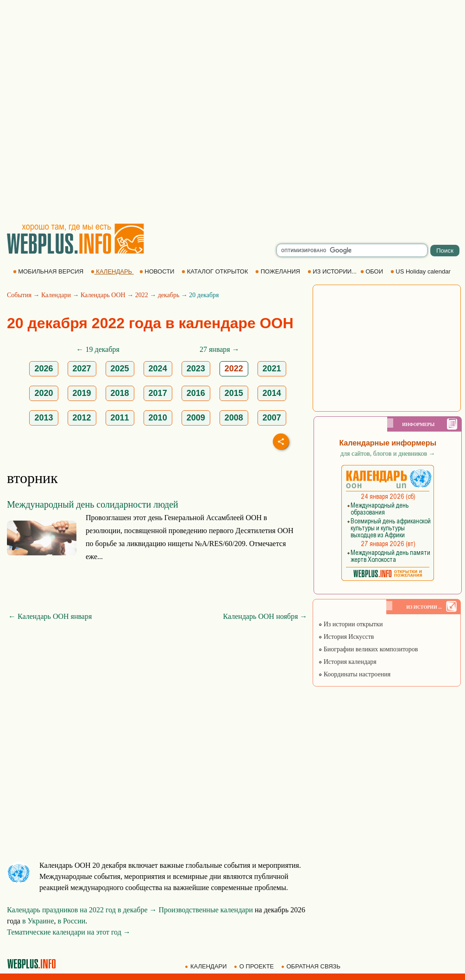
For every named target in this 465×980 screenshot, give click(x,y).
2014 (272, 393)
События (19, 295)
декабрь (169, 295)
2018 (120, 393)
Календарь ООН (103, 295)
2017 (158, 393)
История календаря (347, 662)
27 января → (220, 349)
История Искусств (346, 637)
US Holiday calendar (421, 271)
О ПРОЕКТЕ (255, 966)
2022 (142, 295)
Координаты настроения (354, 674)
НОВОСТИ (158, 271)
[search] (352, 250)
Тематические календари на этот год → (69, 932)
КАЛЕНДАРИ (207, 966)
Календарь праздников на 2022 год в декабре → (82, 910)
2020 (44, 393)
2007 (272, 418)
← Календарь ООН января (50, 616)
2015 (234, 393)
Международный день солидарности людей (93, 504)
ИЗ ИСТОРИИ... (333, 271)
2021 (272, 369)
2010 (158, 418)
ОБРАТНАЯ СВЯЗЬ (312, 966)
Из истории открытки (350, 624)
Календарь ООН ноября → (265, 616)
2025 (120, 369)
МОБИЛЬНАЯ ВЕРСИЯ (49, 271)
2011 (120, 418)
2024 (158, 369)
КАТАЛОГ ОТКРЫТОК (216, 271)
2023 (196, 369)
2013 (44, 418)
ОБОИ (373, 271)
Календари (56, 295)
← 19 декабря (98, 349)
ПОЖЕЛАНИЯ (278, 271)
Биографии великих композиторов (368, 649)
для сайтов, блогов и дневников (388, 454)
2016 (196, 393)
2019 (82, 393)
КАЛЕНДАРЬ (112, 271)
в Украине (38, 921)
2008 (234, 418)
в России (72, 921)
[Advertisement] (107, 111)
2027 (82, 369)
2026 (44, 369)
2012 (82, 418)
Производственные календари (206, 910)
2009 (196, 418)
